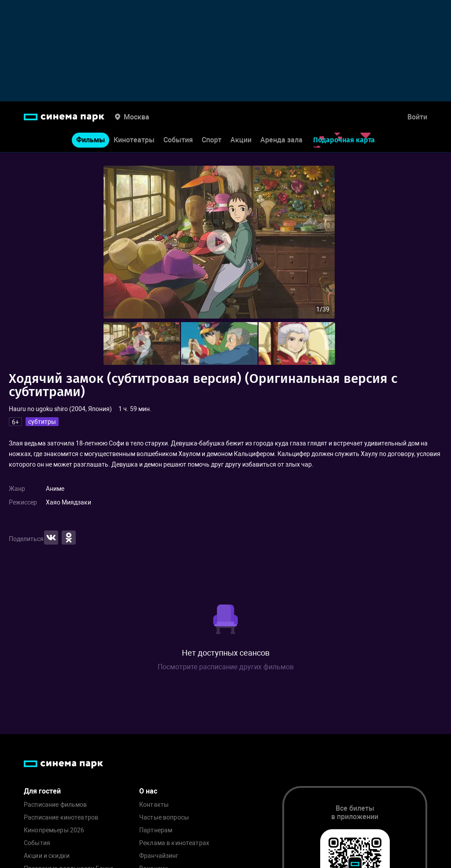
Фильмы (91, 140)
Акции (241, 140)
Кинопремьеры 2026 (54, 830)
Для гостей (42, 791)
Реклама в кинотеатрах (174, 843)
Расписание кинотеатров (61, 818)
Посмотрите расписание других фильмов (226, 667)
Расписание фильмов (55, 805)
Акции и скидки (47, 856)
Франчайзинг (159, 856)
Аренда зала (281, 140)
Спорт (212, 140)
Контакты (154, 805)
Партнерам (156, 830)
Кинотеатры (134, 140)
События (178, 140)
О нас (148, 791)
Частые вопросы (164, 818)
